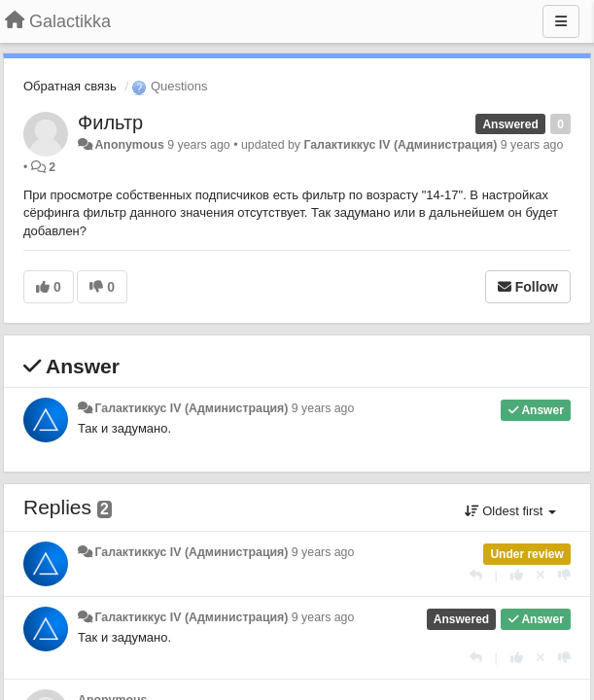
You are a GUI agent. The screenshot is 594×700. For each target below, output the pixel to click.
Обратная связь (70, 86)
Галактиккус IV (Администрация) (400, 145)
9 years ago (323, 408)
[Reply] (476, 575)
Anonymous (129, 145)
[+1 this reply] (517, 575)
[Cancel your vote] (541, 575)
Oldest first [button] (510, 511)
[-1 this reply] (564, 575)
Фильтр (110, 122)
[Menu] (561, 21)
